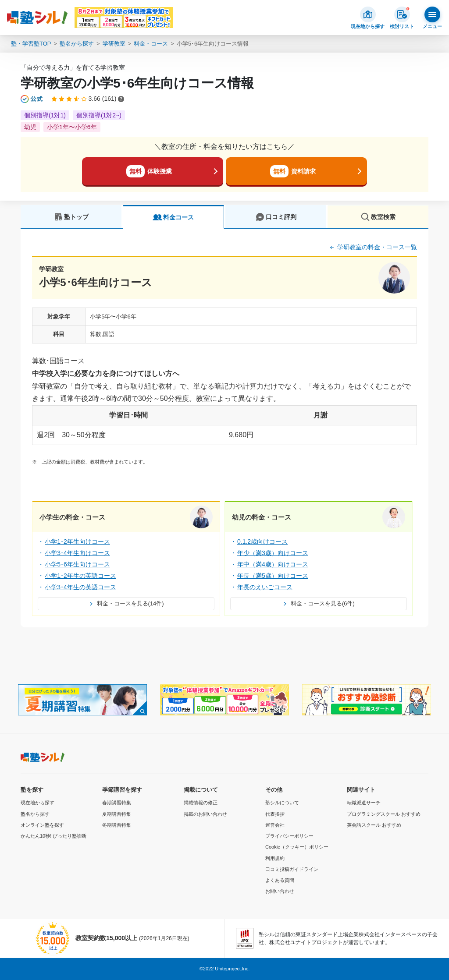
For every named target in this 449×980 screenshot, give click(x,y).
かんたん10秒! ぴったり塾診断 (53, 836)
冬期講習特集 (117, 825)
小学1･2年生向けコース (77, 541)
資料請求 (293, 171)
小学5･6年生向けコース (77, 564)
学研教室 (114, 44)
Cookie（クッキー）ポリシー (297, 847)
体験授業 (149, 171)
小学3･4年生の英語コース (80, 587)
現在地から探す (37, 803)
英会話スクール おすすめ (374, 825)
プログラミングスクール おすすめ (384, 814)
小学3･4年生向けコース (77, 553)
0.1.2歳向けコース (262, 541)
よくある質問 (280, 880)
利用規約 (275, 858)
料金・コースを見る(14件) (126, 603)
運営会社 (275, 825)
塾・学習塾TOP (31, 44)
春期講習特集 (117, 803)
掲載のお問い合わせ (205, 814)
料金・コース (151, 44)
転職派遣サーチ (364, 803)
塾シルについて (282, 803)
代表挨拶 (275, 814)
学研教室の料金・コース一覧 (373, 247)
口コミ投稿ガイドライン (292, 869)
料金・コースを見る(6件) (319, 603)
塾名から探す (77, 44)
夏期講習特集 (117, 814)
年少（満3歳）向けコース (273, 553)
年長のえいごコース (265, 587)
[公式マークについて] (32, 99)
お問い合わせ (280, 891)
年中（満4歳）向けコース (273, 564)
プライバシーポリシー (289, 836)
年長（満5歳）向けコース (273, 576)
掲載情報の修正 (201, 803)
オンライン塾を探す (42, 825)
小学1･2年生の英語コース (80, 576)
